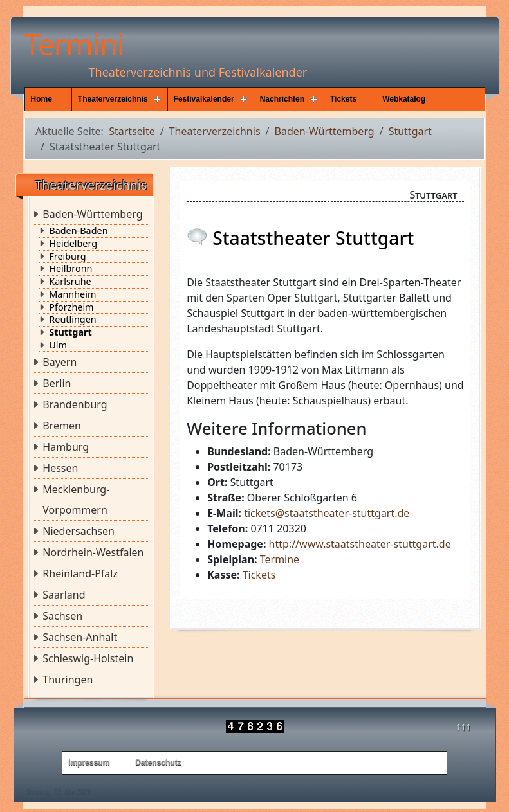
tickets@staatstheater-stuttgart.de (327, 513)
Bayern (60, 362)
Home (42, 99)
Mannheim (72, 294)
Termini (74, 44)
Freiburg (67, 257)
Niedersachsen (79, 531)
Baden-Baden (78, 231)
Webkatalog (404, 99)
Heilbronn (70, 269)
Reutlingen (72, 320)
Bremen (62, 426)
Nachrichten (282, 99)
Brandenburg (75, 404)
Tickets (343, 99)
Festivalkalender (204, 99)
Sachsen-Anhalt (80, 637)
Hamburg (66, 447)
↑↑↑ (463, 726)
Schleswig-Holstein (88, 658)
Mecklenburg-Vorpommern (76, 500)
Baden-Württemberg (92, 214)
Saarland (64, 595)
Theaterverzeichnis (113, 99)
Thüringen (68, 680)
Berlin (57, 383)
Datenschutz (158, 762)
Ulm (58, 345)
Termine (280, 559)
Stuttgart (70, 332)
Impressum (89, 762)
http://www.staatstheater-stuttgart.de (360, 544)
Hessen (60, 468)
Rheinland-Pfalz (80, 573)
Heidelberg (73, 244)
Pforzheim (71, 307)
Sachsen (62, 616)
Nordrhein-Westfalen (93, 552)
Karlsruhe (70, 282)
